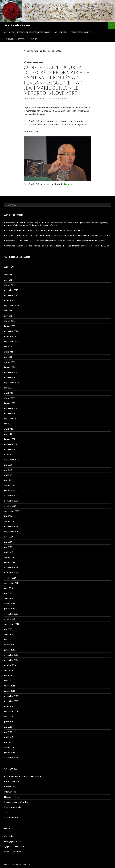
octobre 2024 (10, 336)
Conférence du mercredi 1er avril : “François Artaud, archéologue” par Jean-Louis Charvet (44, 230)
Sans (6, 812)
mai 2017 (8, 629)
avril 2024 (9, 352)
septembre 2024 (12, 341)
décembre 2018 (11, 568)
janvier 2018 (10, 609)
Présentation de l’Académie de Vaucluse (34, 32)
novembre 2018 (11, 573)
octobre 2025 (10, 300)
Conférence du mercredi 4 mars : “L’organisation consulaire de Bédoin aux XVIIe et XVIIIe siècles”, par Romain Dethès (56, 235)
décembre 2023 (11, 372)
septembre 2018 (12, 583)
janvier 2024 (10, 367)
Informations (10, 792)
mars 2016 (9, 681)
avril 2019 (9, 552)
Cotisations (9, 787)
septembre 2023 (12, 383)
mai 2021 (8, 470)
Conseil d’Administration (15, 39)
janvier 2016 (10, 691)
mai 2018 (8, 593)
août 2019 (9, 537)
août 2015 (9, 717)
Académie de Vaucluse (17, 25)
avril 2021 (9, 475)
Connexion (9, 836)
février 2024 (10, 362)
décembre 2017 (11, 614)
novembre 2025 (11, 295)
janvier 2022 (10, 439)
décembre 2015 (11, 696)
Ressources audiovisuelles (16, 802)
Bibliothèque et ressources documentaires (23, 776)
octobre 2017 (10, 619)
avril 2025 (9, 311)
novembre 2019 (11, 526)
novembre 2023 (11, 377)
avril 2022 (9, 429)
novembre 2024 (11, 331)
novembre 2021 (11, 449)
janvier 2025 (10, 326)
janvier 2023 (10, 403)
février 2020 (10, 521)
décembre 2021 (11, 444)
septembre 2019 (12, 532)
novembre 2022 (11, 413)
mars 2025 (9, 316)
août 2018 (9, 588)
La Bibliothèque (60, 32)
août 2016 (9, 670)
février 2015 (10, 747)
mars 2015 (9, 742)
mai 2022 (8, 424)
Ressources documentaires (83, 32)
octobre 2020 (10, 506)
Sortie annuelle (11, 817)
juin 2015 (8, 727)
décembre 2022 (11, 408)
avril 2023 (9, 393)
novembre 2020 (11, 501)
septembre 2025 (12, 305)
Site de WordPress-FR (14, 852)
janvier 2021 (10, 490)
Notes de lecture (12, 797)
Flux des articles (13, 841)
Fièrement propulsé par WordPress (18, 865)
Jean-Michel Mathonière (56, 98)
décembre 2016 (11, 655)
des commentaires (14, 846)
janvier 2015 (10, 752)
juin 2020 (8, 516)
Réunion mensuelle (33, 62)
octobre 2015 (10, 706)
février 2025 (10, 321)
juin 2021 (8, 465)
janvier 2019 (10, 562)
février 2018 (10, 603)
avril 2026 (9, 275)
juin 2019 (8, 542)
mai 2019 (8, 547)
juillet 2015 (9, 722)
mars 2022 (9, 434)
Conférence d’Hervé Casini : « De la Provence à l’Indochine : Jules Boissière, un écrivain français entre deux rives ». (55, 241)
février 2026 (10, 285)
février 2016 (10, 686)
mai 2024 (8, 347)
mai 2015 (8, 732)
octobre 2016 (10, 665)
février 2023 (10, 398)
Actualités (9, 32)
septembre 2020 (12, 511)
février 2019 (10, 557)
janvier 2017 (10, 650)
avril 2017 (9, 634)
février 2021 (10, 485)
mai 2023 (8, 388)
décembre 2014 (11, 758)
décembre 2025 (11, 290)
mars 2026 (9, 280)
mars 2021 (9, 480)
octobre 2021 (10, 454)
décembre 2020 (11, 496)
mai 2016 (8, 675)
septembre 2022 (12, 419)
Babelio (68, 184)
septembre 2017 (12, 624)
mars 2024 (9, 357)
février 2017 (10, 645)
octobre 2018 (10, 578)
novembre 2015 (11, 701)
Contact (33, 39)
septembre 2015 (12, 711)
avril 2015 (9, 737)
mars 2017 (9, 639)
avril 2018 (9, 598)
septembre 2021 (12, 460)
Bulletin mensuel (12, 781)
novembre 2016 (11, 660)
